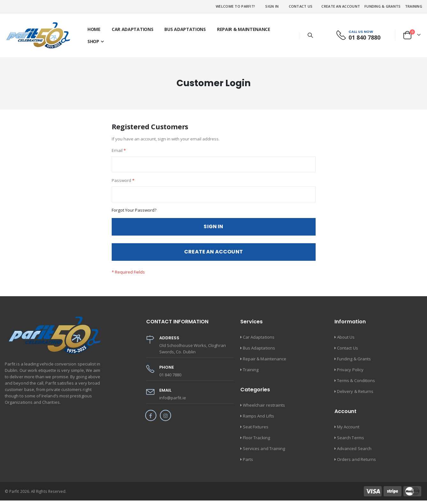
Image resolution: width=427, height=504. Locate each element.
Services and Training (264, 452)
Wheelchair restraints (264, 409)
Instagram (165, 419)
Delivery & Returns (355, 395)
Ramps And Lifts (258, 419)
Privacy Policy (350, 373)
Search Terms (351, 441)
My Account (348, 430)
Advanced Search (354, 452)
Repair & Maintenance (265, 362)
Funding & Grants (382, 6)
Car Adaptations (259, 341)
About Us (346, 341)
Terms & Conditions (356, 384)
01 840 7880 (364, 37)
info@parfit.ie (173, 401)
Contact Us (301, 6)
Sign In (272, 6)
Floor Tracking (256, 441)
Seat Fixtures (256, 430)
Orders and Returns (356, 463)
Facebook (151, 419)
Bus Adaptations (259, 351)
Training (414, 6)
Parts (248, 463)
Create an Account (341, 6)
